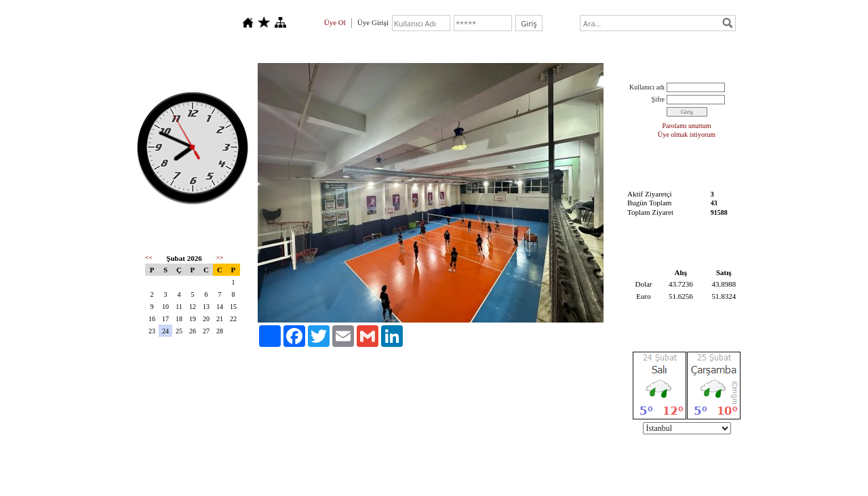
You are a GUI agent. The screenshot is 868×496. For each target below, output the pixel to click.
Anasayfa (159, 47)
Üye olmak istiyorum (687, 135)
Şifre (658, 99)
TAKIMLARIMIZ (415, 47)
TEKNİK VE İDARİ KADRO (637, 47)
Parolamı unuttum (687, 126)
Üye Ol (335, 22)
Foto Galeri (288, 47)
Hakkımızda (222, 47)
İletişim (346, 47)
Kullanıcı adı (647, 87)
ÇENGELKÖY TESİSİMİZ (517, 47)
